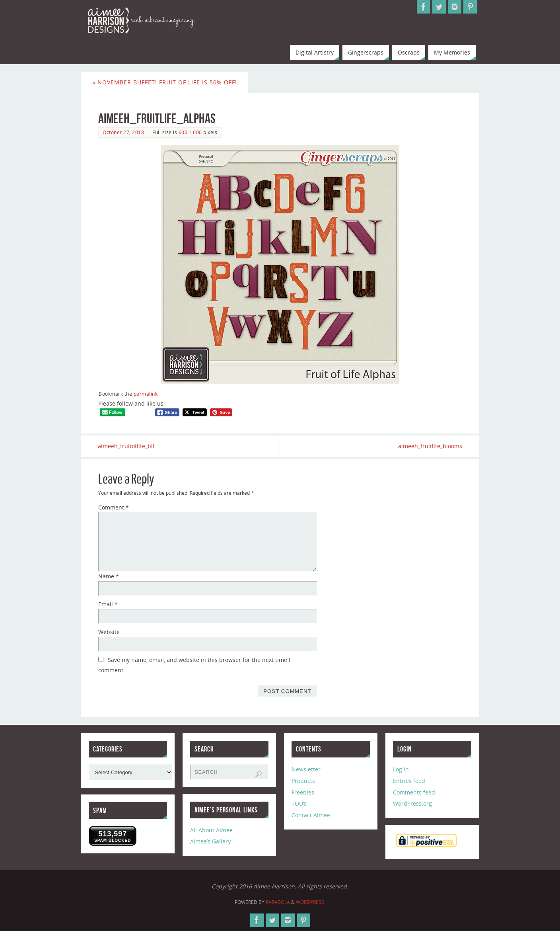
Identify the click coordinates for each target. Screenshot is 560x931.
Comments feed (414, 792)
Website (109, 632)
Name (109, 577)
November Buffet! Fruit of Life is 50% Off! (165, 82)
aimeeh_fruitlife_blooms (430, 446)
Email (108, 604)
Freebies (303, 792)
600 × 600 (190, 132)
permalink (146, 394)
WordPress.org (412, 804)
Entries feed (409, 781)
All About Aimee (211, 830)
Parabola (278, 902)
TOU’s (299, 804)
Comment (114, 507)
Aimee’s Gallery (210, 842)
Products (303, 781)
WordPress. (311, 902)
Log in (401, 769)
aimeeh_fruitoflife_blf (127, 446)
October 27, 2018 (123, 132)
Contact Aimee (311, 815)
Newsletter (306, 769)
